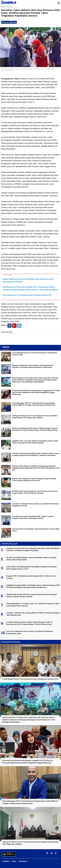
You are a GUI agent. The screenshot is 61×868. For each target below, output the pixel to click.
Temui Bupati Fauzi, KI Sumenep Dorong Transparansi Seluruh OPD (27, 295)
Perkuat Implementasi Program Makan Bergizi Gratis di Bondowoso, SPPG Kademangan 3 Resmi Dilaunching (35, 429)
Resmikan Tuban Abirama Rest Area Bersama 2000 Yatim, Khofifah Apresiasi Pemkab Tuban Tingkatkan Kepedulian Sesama (30, 13)
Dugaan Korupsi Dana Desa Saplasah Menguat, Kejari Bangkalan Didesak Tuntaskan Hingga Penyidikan (33, 549)
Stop (14, 22)
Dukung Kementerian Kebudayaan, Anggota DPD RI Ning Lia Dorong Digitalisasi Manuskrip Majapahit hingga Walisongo (36, 392)
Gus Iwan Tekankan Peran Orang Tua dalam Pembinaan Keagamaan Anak (35, 505)
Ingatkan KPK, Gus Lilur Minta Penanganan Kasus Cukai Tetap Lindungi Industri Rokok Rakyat (35, 442)
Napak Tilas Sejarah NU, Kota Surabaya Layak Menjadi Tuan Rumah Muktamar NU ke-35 (34, 480)
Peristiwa (9, 7)
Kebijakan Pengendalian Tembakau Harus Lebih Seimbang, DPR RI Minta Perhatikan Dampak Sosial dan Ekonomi (33, 586)
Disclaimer (23, 861)
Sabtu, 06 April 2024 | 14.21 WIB (10, 19)
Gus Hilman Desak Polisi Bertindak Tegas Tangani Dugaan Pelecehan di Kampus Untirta (33, 517)
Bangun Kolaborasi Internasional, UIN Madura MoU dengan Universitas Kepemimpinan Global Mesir (33, 366)
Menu (59, 3)
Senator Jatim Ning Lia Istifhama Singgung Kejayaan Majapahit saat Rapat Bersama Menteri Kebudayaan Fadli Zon (36, 468)
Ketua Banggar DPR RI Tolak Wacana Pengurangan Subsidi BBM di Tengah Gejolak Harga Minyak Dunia (34, 404)
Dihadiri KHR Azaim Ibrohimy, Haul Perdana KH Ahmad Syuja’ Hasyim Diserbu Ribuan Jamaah (35, 492)
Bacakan (6, 22)
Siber (14, 861)
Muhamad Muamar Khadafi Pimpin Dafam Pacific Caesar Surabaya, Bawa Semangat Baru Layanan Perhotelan (36, 454)
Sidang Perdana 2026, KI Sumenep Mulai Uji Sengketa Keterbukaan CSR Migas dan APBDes (35, 417)
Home (3, 7)
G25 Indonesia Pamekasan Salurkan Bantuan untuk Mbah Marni (36, 530)
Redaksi (6, 861)
